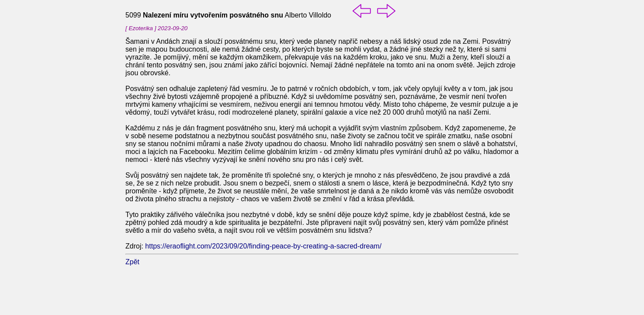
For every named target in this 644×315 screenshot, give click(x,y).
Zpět (132, 262)
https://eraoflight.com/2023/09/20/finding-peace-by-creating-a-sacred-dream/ (263, 246)
